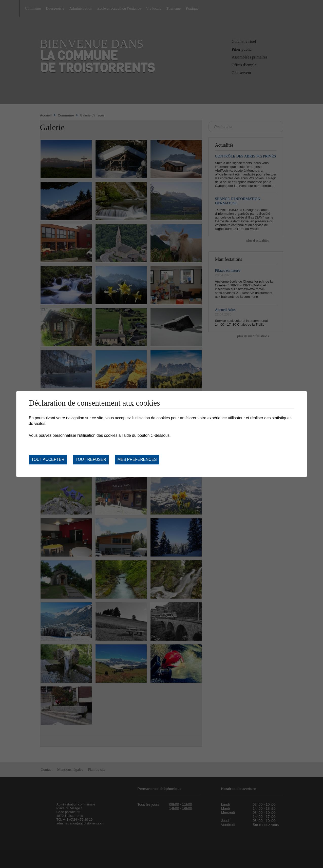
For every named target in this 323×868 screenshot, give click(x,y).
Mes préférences (137, 459)
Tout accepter (48, 459)
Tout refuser (91, 459)
